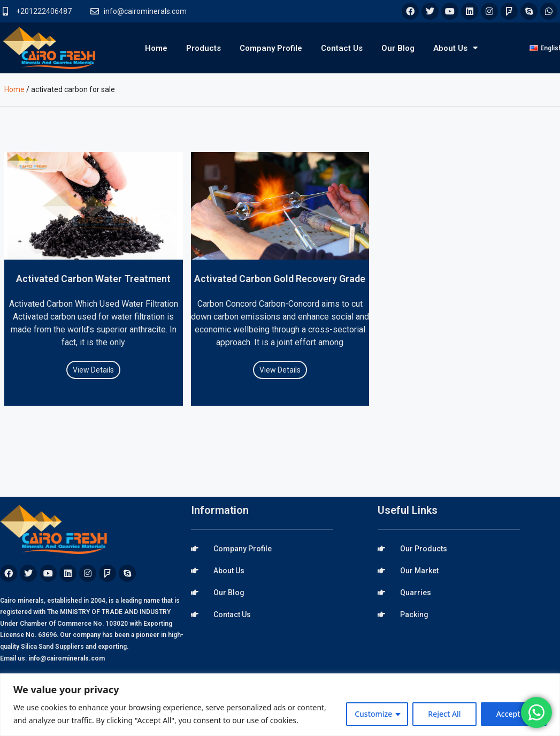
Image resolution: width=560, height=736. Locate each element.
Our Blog (398, 48)
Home (156, 48)
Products (204, 48)
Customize (373, 714)
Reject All (444, 714)
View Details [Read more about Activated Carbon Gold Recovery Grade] (280, 370)
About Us (455, 48)
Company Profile (271, 48)
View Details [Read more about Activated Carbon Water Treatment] (93, 370)
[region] (280, 705)
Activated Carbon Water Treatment (93, 279)
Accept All (514, 714)
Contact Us (342, 48)
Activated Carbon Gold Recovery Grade (280, 279)
